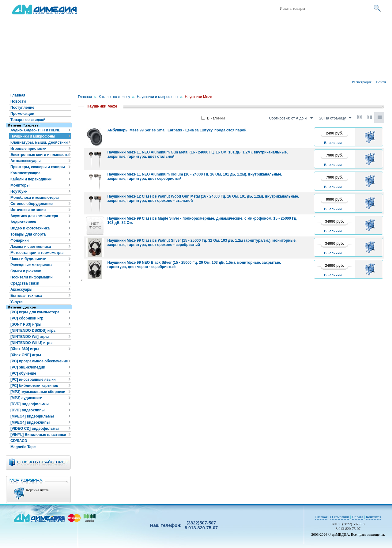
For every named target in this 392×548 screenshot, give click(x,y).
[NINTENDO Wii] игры (30, 337)
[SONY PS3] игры (26, 324)
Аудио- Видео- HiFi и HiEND (36, 130)
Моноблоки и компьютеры (35, 198)
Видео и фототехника (30, 228)
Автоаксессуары (26, 161)
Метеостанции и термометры (37, 253)
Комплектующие (25, 173)
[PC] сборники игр (27, 318)
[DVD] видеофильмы (30, 404)
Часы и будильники (28, 259)
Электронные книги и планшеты (40, 155)
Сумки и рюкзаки (26, 271)
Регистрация (362, 82)
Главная (18, 95)
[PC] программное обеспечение (39, 361)
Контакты (374, 517)
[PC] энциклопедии (28, 367)
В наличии (213, 118)
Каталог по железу (114, 97)
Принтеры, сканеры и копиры (38, 167)
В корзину (371, 137)
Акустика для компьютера (34, 216)
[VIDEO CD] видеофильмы (35, 429)
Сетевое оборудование (32, 204)
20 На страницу (335, 118)
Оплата (358, 517)
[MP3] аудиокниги (26, 398)
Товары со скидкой (28, 120)
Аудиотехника (23, 222)
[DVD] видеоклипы (28, 410)
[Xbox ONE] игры (26, 355)
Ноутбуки (19, 191)
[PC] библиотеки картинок (34, 386)
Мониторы (20, 185)
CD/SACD (19, 441)
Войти (381, 82)
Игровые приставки (28, 149)
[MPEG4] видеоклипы (30, 422)
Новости (18, 101)
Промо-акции (22, 114)
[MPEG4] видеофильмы (32, 416)
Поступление (22, 108)
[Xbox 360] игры (25, 349)
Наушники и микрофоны (33, 136)
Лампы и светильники (31, 247)
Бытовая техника (26, 296)
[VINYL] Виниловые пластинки (38, 435)
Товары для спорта (28, 234)
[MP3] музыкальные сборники (38, 392)
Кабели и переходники (31, 179)
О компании (340, 517)
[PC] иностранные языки (33, 380)
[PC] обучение (23, 373)
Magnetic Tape (23, 447)
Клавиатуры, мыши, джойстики (39, 142)
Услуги (17, 302)
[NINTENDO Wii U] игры (31, 343)
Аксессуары (21, 289)
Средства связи (25, 283)
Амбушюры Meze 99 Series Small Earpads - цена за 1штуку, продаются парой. (177, 130)
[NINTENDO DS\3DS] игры (34, 331)
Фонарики (20, 240)
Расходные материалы (31, 265)
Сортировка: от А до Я (291, 118)
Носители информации (32, 277)
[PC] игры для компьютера (35, 312)
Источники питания (28, 210)
